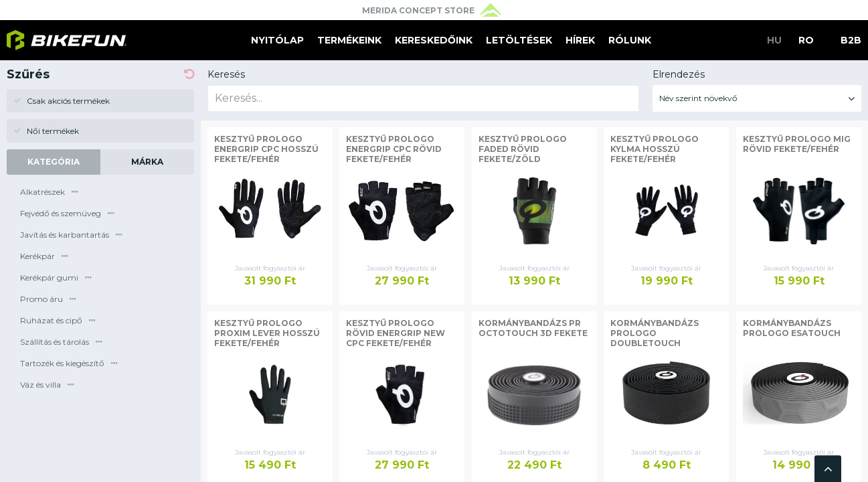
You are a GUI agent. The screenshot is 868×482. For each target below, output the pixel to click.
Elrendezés (679, 74)
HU (774, 40)
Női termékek (46, 131)
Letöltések (519, 40)
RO (806, 40)
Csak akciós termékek (62, 101)
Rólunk (630, 40)
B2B (851, 40)
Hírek (580, 40)
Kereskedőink (434, 40)
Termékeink (349, 40)
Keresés (226, 74)
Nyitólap (277, 40)
